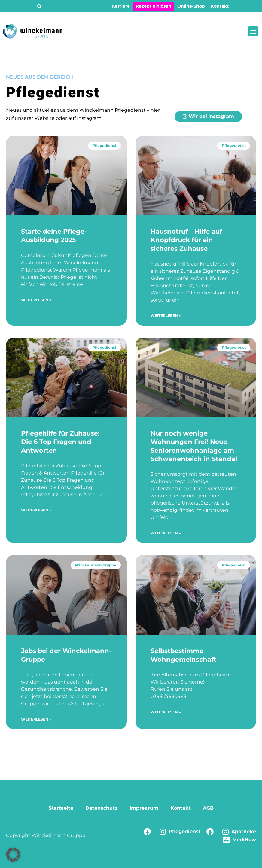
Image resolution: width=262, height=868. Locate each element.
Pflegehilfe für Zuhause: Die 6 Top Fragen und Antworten (60, 442)
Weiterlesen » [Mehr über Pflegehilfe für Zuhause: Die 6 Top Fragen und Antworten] (36, 510)
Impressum (144, 808)
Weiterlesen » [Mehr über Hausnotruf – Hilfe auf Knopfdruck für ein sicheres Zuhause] (166, 316)
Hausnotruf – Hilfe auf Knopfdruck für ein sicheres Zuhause (186, 240)
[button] (39, 6)
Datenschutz (101, 808)
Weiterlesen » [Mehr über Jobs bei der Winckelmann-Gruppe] (36, 719)
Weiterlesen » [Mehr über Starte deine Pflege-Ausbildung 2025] (36, 300)
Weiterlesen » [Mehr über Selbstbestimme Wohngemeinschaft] (166, 712)
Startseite (61, 808)
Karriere (121, 6)
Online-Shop (191, 6)
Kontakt (220, 6)
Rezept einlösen (154, 6)
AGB (208, 808)
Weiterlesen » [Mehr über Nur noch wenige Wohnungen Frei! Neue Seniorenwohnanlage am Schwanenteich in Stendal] (166, 533)
